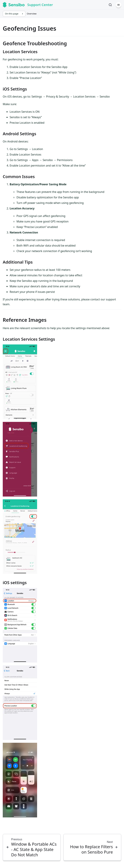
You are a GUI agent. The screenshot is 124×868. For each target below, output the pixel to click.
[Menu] (119, 5)
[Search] (110, 5)
